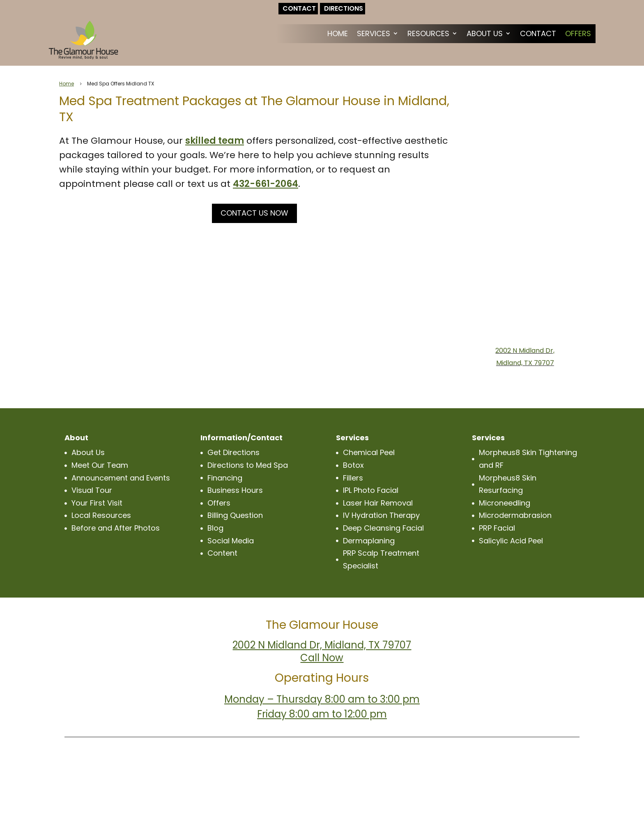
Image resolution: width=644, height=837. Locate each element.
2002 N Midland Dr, (525, 351)
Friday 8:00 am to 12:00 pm (322, 714)
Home (338, 33)
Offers (578, 33)
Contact (538, 33)
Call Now (322, 658)
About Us (485, 33)
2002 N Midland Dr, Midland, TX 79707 (322, 645)
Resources (428, 33)
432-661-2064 (266, 184)
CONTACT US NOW (254, 213)
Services (374, 33)
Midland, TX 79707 (525, 363)
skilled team (215, 141)
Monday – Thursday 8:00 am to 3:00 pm (322, 699)
